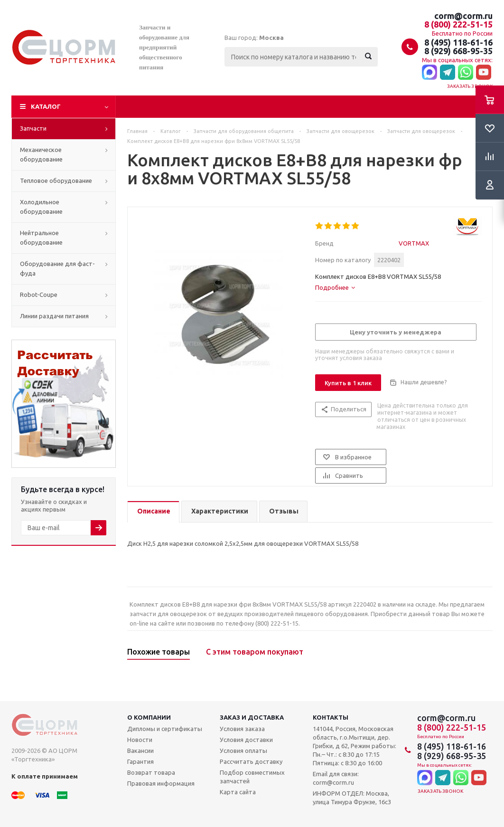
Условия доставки (246, 740)
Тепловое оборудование (56, 181)
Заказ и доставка (252, 717)
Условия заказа (242, 729)
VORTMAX (414, 243)
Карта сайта (238, 792)
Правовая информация (161, 783)
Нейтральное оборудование (41, 238)
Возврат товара (151, 772)
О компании (149, 717)
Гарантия (140, 761)
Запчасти (33, 128)
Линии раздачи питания (54, 316)
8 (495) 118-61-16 (458, 42)
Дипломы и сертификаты (165, 729)
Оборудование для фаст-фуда (57, 268)
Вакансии (140, 751)
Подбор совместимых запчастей (252, 777)
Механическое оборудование (41, 154)
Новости (140, 740)
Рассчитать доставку (251, 761)
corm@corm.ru (463, 16)
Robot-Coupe (39, 295)
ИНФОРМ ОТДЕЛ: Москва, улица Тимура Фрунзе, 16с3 (352, 798)
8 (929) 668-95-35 (458, 51)
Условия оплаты (243, 751)
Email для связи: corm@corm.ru (336, 778)
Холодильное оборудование (41, 207)
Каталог (46, 106)
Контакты (331, 717)
